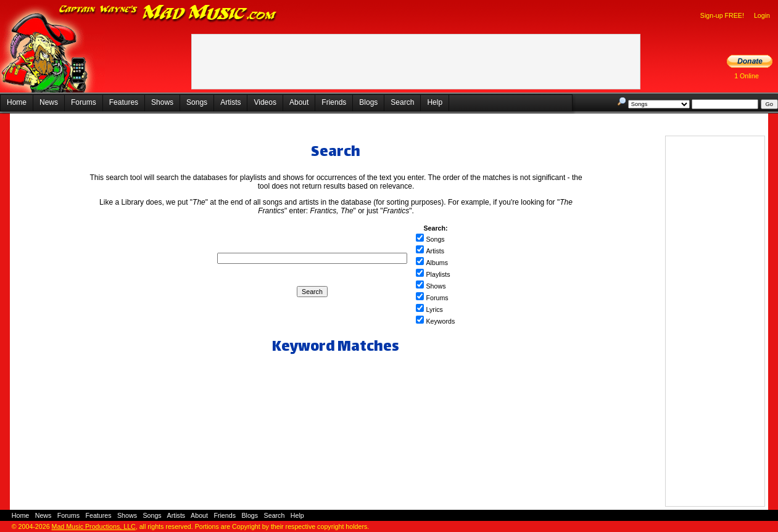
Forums (84, 102)
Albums (437, 263)
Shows (162, 102)
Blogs (368, 102)
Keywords (440, 321)
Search (402, 102)
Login (762, 15)
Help (435, 102)
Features (124, 102)
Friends (334, 102)
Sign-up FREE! (722, 15)
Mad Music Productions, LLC (94, 526)
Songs (197, 102)
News (49, 102)
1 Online (747, 76)
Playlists (438, 274)
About (299, 102)
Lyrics (434, 309)
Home (17, 102)
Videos (265, 102)
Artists (230, 102)
